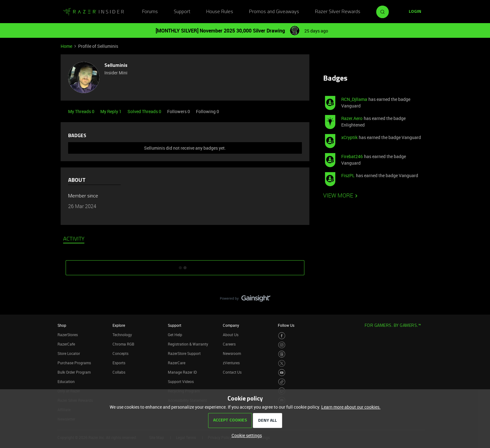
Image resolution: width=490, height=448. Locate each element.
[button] (415, 12)
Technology (122, 335)
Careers (229, 344)
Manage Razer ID (182, 372)
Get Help (175, 335)
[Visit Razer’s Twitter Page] (282, 363)
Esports (119, 363)
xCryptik (349, 137)
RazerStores (68, 335)
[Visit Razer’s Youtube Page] (282, 373)
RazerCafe (66, 344)
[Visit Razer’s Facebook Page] (282, 336)
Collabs (119, 372)
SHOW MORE (185, 266)
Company (231, 325)
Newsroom (232, 353)
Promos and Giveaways (274, 12)
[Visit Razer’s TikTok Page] (282, 382)
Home (66, 46)
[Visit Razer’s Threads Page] (282, 354)
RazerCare (177, 363)
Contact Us (232, 372)
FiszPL (348, 175)
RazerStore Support (184, 353)
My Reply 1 (111, 111)
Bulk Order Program (74, 372)
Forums (150, 12)
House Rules (220, 12)
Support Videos (181, 381)
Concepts (120, 353)
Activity (74, 239)
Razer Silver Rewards (338, 12)
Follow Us (286, 325)
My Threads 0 (82, 111)
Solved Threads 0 (145, 111)
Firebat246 (352, 156)
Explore (119, 325)
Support (182, 12)
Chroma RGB (123, 344)
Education (66, 381)
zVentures (231, 363)
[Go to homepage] (93, 12)
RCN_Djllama (354, 99)
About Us (231, 335)
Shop (62, 325)
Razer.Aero (352, 118)
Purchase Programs (74, 363)
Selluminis (116, 66)
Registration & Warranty (188, 344)
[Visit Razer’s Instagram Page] (282, 345)
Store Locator (69, 353)
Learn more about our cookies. (351, 407)
